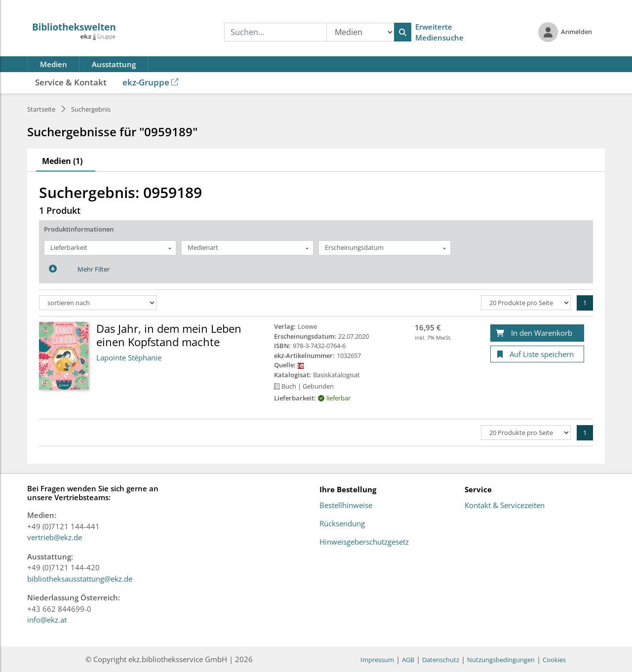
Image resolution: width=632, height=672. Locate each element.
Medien (54, 64)
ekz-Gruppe (150, 82)
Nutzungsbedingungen (501, 660)
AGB (408, 660)
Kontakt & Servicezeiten (505, 506)
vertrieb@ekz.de (55, 537)
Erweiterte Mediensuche (439, 32)
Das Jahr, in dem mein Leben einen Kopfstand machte (169, 335)
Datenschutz (441, 660)
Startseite (41, 109)
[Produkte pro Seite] (526, 303)
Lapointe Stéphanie (129, 357)
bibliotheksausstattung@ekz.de (80, 579)
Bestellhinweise (346, 506)
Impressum (377, 660)
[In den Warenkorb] (537, 333)
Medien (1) (62, 161)
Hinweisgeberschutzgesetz (364, 542)
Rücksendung (342, 524)
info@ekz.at (47, 620)
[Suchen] (403, 32)
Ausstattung (114, 64)
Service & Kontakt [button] (71, 82)
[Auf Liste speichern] (537, 354)
